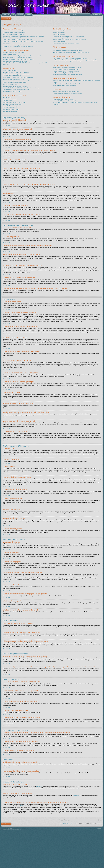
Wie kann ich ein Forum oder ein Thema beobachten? (66, 84)
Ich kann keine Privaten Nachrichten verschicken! (65, 49)
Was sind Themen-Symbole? (10, 111)
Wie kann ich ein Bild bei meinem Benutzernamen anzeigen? (18, 59)
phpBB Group (40, 786)
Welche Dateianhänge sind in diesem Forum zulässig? (66, 92)
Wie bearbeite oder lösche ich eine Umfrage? (14, 79)
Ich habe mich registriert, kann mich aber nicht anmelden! (18, 40)
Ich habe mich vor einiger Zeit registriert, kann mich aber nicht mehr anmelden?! (23, 41)
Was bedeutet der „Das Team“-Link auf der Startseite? (66, 43)
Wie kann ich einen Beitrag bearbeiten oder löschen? (16, 72)
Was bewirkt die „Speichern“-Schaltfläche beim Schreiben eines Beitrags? (22, 88)
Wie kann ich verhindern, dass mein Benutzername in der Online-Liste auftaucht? (24, 36)
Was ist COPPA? (7, 43)
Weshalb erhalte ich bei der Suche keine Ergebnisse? (66, 69)
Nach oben (7, 126)
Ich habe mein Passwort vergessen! (12, 38)
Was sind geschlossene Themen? (11, 109)
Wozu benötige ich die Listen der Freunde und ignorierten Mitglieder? (70, 58)
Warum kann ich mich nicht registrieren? (13, 45)
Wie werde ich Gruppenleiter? (60, 38)
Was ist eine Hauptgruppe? (60, 41)
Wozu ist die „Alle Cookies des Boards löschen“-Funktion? (18, 47)
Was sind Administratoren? (60, 31)
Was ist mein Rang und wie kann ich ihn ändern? (15, 61)
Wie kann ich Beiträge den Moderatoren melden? (15, 86)
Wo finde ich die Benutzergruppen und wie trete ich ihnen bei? (69, 36)
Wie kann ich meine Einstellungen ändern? (14, 52)
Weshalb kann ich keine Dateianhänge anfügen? (15, 83)
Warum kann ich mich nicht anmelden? (13, 31)
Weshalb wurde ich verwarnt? (11, 84)
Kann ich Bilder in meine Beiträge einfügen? (14, 102)
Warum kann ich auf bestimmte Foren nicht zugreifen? (17, 81)
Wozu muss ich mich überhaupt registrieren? (14, 33)
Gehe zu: (55, 820)
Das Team (60, 824)
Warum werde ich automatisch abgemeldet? (14, 34)
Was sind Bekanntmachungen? (11, 106)
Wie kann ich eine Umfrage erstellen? (13, 76)
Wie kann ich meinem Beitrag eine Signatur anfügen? (16, 74)
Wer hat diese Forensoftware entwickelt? (63, 99)
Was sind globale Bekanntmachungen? (13, 104)
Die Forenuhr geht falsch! (10, 54)
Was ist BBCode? (7, 97)
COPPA (85, 170)
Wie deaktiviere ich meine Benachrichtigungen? (65, 86)
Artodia (99, 828)
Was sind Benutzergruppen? (60, 34)
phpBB (10, 828)
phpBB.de (81, 788)
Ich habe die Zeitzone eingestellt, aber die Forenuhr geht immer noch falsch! (22, 56)
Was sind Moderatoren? (59, 33)
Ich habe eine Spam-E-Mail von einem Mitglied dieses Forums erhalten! (71, 52)
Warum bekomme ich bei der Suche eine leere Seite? (66, 71)
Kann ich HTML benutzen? (10, 99)
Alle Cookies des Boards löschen (71, 824)
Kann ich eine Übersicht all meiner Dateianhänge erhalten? (68, 93)
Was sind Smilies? (8, 101)
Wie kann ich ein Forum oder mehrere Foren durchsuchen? (68, 68)
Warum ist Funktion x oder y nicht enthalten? (64, 101)
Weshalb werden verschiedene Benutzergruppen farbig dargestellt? (70, 40)
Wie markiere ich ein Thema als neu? (12, 91)
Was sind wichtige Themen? (10, 108)
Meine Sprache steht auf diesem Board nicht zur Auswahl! (18, 58)
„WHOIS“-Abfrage (23, 806)
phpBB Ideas (76, 795)
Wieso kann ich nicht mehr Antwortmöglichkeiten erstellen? (18, 77)
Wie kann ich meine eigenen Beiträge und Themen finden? (68, 75)
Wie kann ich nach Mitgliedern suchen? (63, 73)
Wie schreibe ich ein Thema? (10, 70)
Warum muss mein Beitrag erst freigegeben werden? (16, 90)
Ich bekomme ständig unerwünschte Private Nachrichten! (67, 51)
